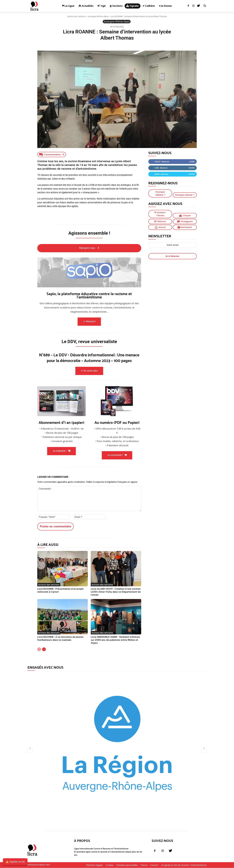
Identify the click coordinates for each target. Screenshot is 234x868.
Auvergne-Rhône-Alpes (98, 16)
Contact (154, 865)
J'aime (192, 162)
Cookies (110, 865)
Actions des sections (76, 16)
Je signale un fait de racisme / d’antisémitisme (184, 865)
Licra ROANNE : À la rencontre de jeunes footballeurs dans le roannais (60, 638)
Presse (144, 865)
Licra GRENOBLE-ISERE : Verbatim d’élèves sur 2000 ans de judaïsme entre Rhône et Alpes (115, 640)
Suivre (192, 168)
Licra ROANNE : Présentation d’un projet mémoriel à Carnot (60, 590)
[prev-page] (39, 649)
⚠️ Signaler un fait (15, 862)
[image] (89, 272)
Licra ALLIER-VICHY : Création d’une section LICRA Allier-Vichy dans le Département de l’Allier (116, 592)
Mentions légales (94, 865)
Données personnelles (127, 865)
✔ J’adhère (149, 6)
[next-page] (44, 649)
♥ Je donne (165, 6)
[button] (205, 6)
